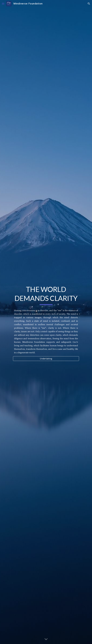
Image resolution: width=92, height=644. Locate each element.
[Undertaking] (46, 359)
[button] (3, 4)
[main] (46, 295)
